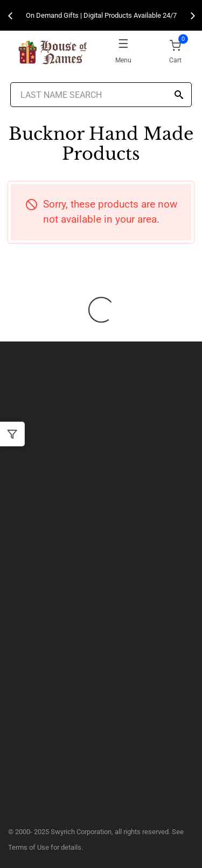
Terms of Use (29, 847)
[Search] (179, 95)
